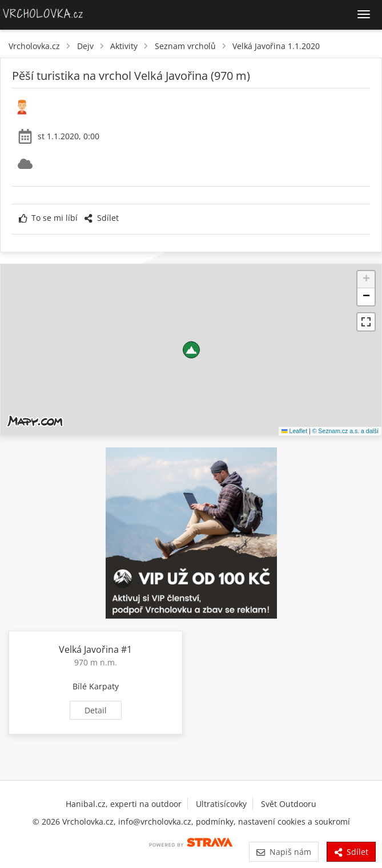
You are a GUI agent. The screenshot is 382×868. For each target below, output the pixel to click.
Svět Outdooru (289, 804)
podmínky (215, 821)
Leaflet (294, 431)
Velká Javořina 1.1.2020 (276, 46)
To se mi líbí (48, 218)
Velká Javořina (89, 649)
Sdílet (101, 218)
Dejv (85, 46)
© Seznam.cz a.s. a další (345, 431)
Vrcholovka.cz (34, 46)
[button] (191, 350)
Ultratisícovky (221, 804)
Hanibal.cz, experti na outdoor (124, 804)
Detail (96, 710)
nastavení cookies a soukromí (294, 821)
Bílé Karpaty (96, 686)
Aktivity (124, 46)
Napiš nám (284, 852)
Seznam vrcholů (185, 46)
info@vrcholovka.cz (155, 821)
